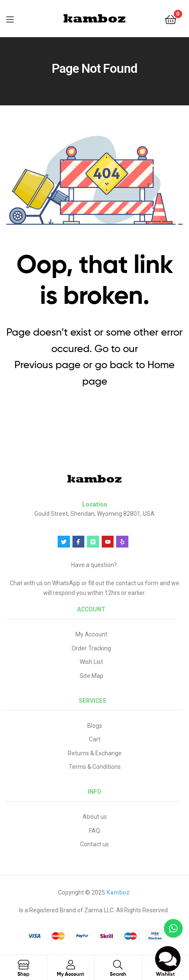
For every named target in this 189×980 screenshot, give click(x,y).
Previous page (47, 365)
